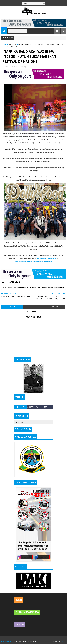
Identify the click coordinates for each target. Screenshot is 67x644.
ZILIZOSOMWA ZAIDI (33, 408)
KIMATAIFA (20, 624)
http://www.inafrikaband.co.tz (47, 258)
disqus (33, 307)
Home (5, 44)
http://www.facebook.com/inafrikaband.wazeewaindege (33, 262)
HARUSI (19, 600)
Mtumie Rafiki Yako (11, 282)
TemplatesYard (34, 639)
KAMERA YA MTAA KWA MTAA (27, 612)
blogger (12, 307)
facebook (54, 307)
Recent (21, 407)
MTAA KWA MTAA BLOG (8, 642)
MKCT (63, 642)
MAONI (46, 407)
